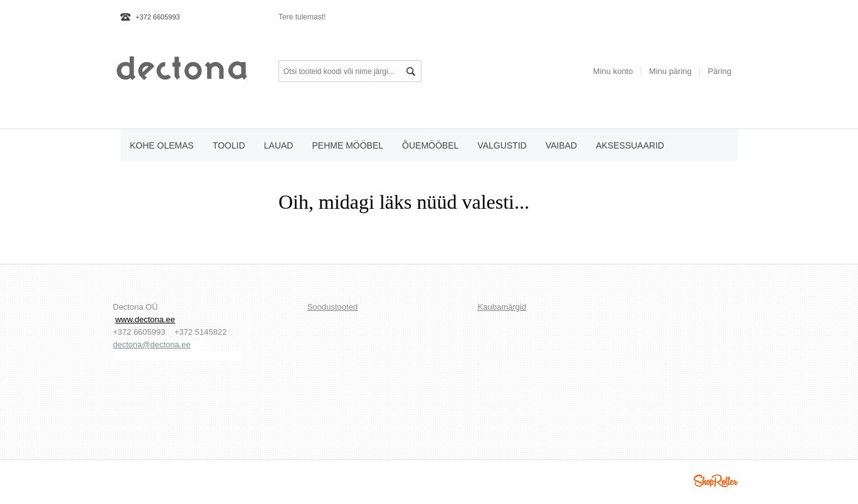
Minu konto (613, 71)
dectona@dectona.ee (152, 344)
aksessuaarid (630, 145)
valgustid (502, 145)
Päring (719, 71)
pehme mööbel (347, 145)
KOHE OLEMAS (162, 145)
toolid (229, 145)
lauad (279, 145)
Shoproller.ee (716, 481)
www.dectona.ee (145, 319)
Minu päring (670, 71)
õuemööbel (430, 145)
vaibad (561, 145)
